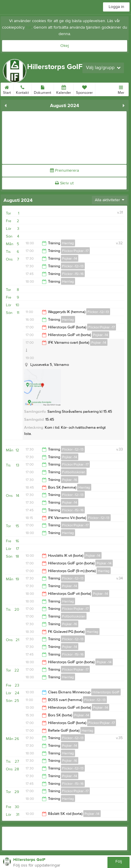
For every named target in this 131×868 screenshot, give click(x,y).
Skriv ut (64, 183)
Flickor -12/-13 (73, 266)
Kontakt (22, 89)
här (29, 27)
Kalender (64, 89)
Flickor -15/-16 (73, 274)
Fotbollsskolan (74, 472)
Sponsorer (84, 89)
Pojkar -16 (70, 480)
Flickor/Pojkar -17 (75, 251)
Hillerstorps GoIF (106, 692)
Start (7, 89)
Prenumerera (64, 171)
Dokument (43, 89)
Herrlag (68, 243)
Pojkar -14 (70, 258)
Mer (121, 89)
